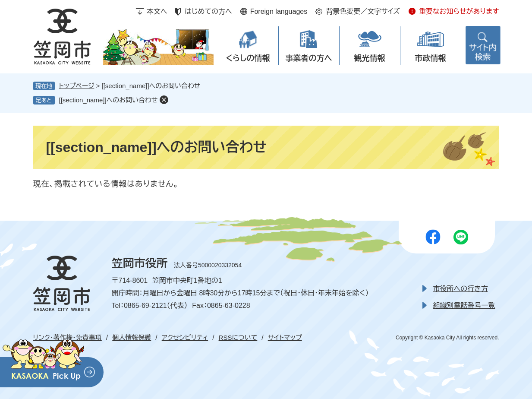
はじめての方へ (208, 11)
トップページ (77, 86)
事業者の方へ (309, 58)
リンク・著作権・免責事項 (68, 337)
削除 (164, 100)
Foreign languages (279, 11)
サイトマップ (285, 337)
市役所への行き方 (461, 289)
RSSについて (238, 337)
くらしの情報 (248, 58)
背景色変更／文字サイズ (363, 11)
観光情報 (370, 58)
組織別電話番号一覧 (464, 306)
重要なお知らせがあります (459, 11)
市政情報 (431, 58)
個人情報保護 (132, 337)
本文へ (157, 11)
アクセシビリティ (185, 337)
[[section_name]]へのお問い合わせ (109, 100)
